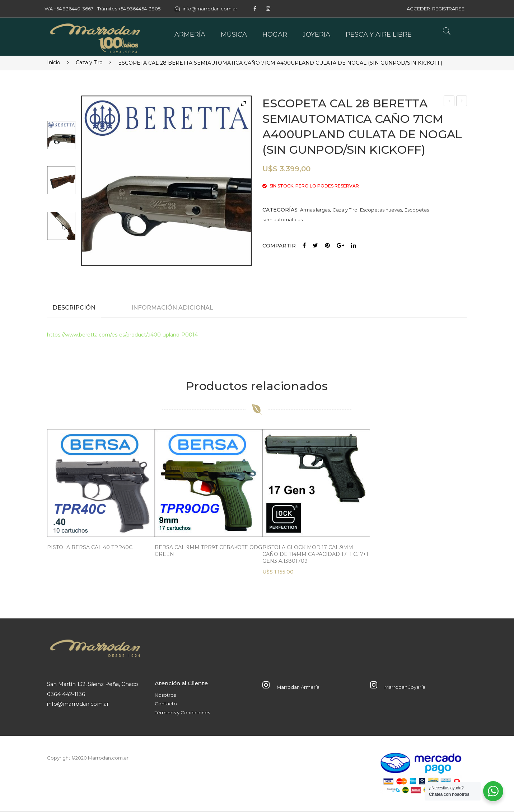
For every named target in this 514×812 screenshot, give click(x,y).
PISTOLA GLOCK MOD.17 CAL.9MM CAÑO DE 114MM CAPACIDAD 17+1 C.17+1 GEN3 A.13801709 (315, 555)
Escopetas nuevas (381, 210)
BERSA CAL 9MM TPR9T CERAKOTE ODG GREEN (208, 552)
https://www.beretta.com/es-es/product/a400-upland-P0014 (122, 336)
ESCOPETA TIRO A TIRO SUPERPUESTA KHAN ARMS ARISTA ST (462, 102)
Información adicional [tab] (172, 307)
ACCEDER (418, 9)
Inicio (54, 62)
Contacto (166, 705)
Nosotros (165, 696)
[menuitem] (190, 35)
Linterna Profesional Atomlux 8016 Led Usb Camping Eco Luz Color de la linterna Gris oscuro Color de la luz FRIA (450, 102)
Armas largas (315, 210)
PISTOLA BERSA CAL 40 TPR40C (90, 548)
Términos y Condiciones (182, 714)
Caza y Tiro (89, 62)
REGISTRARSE (448, 9)
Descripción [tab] (74, 307)
